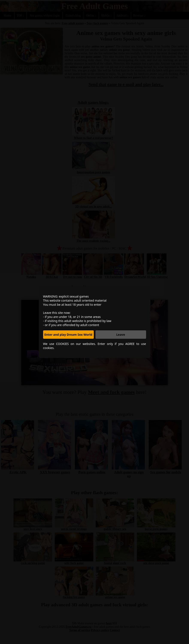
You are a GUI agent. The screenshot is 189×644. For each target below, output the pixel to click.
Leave (121, 335)
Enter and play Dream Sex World (68, 335)
